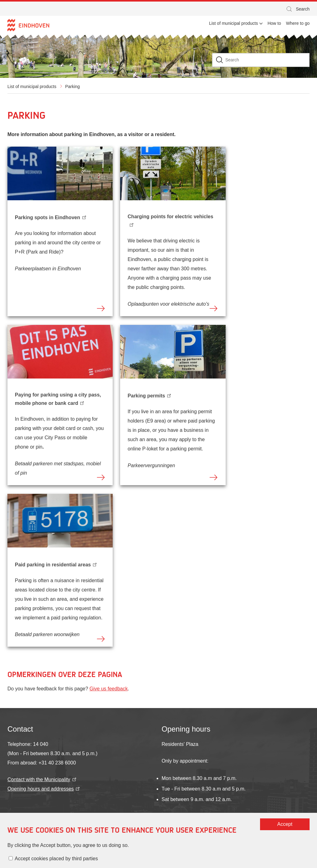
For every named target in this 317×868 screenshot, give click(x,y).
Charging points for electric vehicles (170, 220)
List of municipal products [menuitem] (233, 23)
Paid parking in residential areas (56, 564)
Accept (213, 832)
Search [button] (297, 10)
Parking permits (150, 395)
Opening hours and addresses (44, 789)
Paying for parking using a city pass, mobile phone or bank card (58, 399)
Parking (72, 86)
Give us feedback (109, 689)
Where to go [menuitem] (298, 23)
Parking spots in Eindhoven (51, 217)
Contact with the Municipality (42, 779)
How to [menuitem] (274, 23)
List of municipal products (32, 86)
